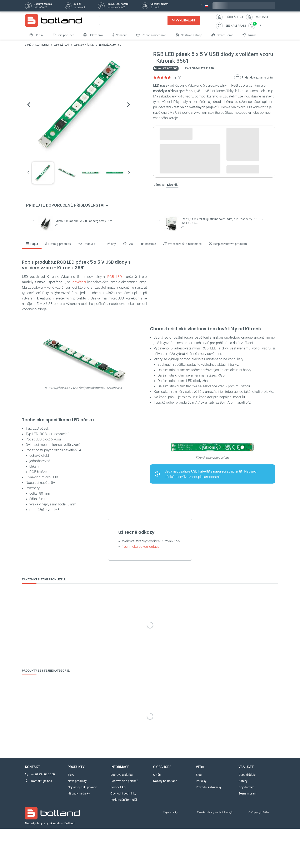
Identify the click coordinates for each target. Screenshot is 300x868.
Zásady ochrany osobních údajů (215, 812)
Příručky (201, 781)
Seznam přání (247, 793)
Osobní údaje (247, 775)
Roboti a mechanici (151, 35)
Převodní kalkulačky (209, 787)
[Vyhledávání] (149, 20)
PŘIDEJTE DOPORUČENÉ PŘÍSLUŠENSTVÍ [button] (67, 205)
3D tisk (36, 35)
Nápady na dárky (79, 793)
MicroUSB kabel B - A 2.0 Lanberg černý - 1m (84, 221)
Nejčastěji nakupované (82, 787)
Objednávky (246, 787)
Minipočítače (63, 35)
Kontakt (262, 17)
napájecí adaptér (226, 471)
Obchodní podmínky (123, 793)
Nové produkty (77, 781)
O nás (157, 775)
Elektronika (93, 35)
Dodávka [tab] (87, 244)
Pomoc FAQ (118, 787)
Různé (249, 35)
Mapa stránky (170, 812)
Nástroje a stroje (189, 35)
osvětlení (79, 282)
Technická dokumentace (141, 546)
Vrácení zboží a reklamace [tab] (182, 244)
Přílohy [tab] (109, 244)
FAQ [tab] (128, 244)
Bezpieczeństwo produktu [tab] (228, 244)
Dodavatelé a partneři (124, 781)
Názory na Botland (165, 781)
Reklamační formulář (124, 800)
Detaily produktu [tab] (58, 244)
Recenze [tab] (148, 244)
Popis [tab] (32, 244)
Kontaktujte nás (42, 781)
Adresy (243, 781)
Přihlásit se (235, 17)
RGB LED (115, 277)
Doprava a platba (122, 775)
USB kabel (199, 471)
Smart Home (222, 35)
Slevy (71, 775)
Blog (199, 775)
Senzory (119, 35)
